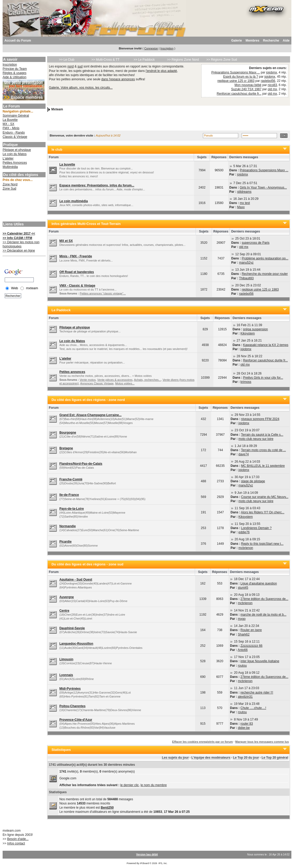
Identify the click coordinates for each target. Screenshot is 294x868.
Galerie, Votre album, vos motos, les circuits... (81, 88)
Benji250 (107, 808)
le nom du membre (154, 785)
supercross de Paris (256, 243)
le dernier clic (129, 785)
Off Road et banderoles (77, 272)
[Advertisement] (24, 207)
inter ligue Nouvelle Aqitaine (260, 661)
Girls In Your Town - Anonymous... (263, 188)
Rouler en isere (251, 630)
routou (242, 666)
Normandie (68, 526)
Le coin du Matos (15, 154)
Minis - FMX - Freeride (76, 256)
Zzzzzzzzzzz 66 (252, 646)
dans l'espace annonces (118, 79)
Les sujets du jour (175, 758)
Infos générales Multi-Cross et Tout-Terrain (86, 224)
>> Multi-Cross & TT (105, 60)
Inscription (167, 48)
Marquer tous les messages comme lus (262, 742)
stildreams (244, 192)
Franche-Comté (71, 479)
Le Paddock (61, 310)
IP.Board (145, 863)
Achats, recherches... (148, 380)
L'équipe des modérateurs (211, 758)
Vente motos (88, 380)
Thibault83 (246, 278)
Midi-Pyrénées (70, 689)
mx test (245, 203)
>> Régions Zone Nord (183, 60)
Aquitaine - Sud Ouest (76, 580)
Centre (64, 611)
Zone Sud (9, 189)
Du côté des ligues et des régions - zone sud (88, 564)
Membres (253, 41)
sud (80, 66)
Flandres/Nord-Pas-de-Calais (81, 464)
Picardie (66, 542)
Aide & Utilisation (15, 77)
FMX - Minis (11, 128)
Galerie (237, 41)
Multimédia (10, 167)
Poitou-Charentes (73, 706)
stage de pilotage (253, 481)
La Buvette (10, 120)
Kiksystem (248, 333)
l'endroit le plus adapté (161, 71)
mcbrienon (246, 548)
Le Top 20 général (275, 758)
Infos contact (16, 843)
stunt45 (243, 588)
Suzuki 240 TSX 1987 (246, 89)
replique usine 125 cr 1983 (236, 81)
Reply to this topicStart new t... (262, 544)
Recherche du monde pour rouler (265, 274)
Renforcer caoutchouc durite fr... (239, 94)
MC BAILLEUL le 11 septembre (263, 466)
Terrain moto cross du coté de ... (264, 450)
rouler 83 (247, 724)
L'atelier (8, 158)
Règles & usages (15, 73)
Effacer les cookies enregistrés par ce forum (203, 742)
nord (70, 66)
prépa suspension (256, 329)
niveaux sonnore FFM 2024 (260, 419)
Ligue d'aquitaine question (259, 583)
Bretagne (66, 448)
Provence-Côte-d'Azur (76, 720)
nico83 (272, 85)
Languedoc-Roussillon (76, 644)
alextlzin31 (245, 697)
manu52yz (246, 263)
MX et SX (66, 241)
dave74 (244, 454)
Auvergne (67, 597)
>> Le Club (67, 60)
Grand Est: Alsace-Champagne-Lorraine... (91, 415)
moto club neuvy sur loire (256, 439)
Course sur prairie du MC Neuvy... (265, 497)
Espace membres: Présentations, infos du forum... (97, 185)
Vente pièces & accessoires (115, 380)
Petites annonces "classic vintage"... (103, 293)
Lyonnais (66, 675)
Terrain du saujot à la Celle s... (262, 435)
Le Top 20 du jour (246, 758)
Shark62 (244, 634)
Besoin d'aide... (18, 839)
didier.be (244, 728)
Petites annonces (72, 372)
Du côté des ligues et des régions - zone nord (88, 400)
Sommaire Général (16, 116)
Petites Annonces (15, 163)
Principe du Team (15, 69)
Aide (286, 41)
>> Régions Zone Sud (222, 60)
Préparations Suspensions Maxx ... (235, 72)
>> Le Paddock (144, 60)
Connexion (151, 48)
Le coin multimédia (74, 201)
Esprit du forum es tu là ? (240, 77)
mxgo (242, 619)
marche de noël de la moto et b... (264, 615)
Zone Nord (10, 184)
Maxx (241, 207)
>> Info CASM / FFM (17, 238)
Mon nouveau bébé (248, 85)
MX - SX (9, 124)
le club (57, 149)
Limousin (66, 659)
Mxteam (57, 109)
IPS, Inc (163, 863)
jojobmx (272, 72)
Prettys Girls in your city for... (263, 378)
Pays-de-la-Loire (72, 509)
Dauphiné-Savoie (72, 628)
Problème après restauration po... (265, 258)
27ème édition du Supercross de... (265, 599)
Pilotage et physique (17, 150)
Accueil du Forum (18, 41)
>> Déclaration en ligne (19, 251)
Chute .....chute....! (253, 708)
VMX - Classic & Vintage (77, 286)
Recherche (271, 41)
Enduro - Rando (14, 133)
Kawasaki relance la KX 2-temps (266, 345)
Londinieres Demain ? (256, 528)
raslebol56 (268, 81)
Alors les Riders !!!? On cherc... (263, 512)
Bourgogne (68, 433)
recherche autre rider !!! (257, 693)
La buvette (67, 164)
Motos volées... (125, 383)
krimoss (246, 382)
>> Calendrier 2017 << (19, 234)
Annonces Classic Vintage (97, 383)
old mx (272, 89)
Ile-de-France (69, 495)
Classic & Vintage (15, 137)
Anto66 (243, 650)
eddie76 (244, 532)
